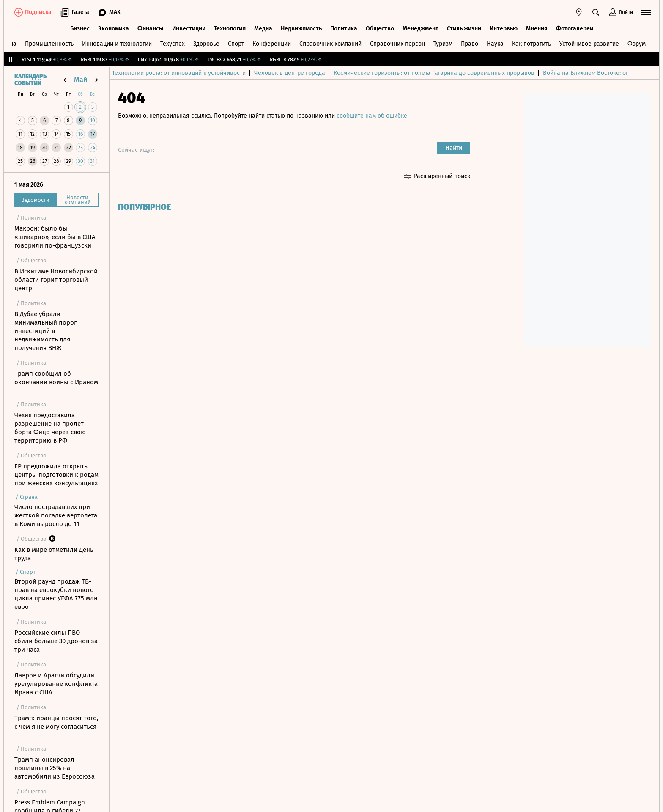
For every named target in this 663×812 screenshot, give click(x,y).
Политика (344, 29)
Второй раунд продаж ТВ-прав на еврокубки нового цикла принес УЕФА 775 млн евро (56, 594)
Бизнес (80, 29)
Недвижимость (301, 29)
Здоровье (206, 44)
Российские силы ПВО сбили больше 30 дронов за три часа (56, 641)
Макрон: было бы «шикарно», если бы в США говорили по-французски (55, 237)
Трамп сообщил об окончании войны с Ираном (56, 378)
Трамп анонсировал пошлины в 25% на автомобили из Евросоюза (55, 768)
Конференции (272, 44)
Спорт (236, 44)
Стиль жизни (464, 29)
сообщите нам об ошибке (372, 116)
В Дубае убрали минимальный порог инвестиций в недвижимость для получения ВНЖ (45, 331)
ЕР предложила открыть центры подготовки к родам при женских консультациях (56, 475)
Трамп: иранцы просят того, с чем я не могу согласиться (56, 722)
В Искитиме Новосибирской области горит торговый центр (56, 280)
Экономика (114, 29)
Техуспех (173, 44)
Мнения (537, 29)
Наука (495, 44)
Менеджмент (421, 29)
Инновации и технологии (117, 44)
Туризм (443, 44)
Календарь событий (30, 80)
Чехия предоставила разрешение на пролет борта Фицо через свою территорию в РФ (50, 428)
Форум (637, 44)
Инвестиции (189, 29)
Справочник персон (397, 44)
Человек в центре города (296, 73)
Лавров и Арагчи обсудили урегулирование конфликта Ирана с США (56, 684)
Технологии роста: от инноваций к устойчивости (185, 73)
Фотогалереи (575, 29)
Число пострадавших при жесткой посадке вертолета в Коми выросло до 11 (56, 515)
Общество (380, 29)
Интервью (504, 29)
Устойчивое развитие (589, 44)
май (81, 80)
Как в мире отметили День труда (54, 554)
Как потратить (531, 44)
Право (470, 44)
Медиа (263, 29)
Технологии (230, 29)
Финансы (151, 29)
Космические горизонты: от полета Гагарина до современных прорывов (440, 73)
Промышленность (49, 44)
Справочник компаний (330, 44)
